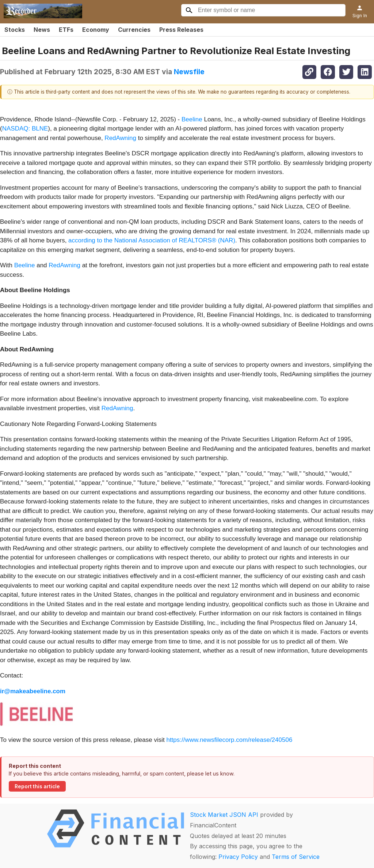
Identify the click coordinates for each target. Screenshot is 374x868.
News (42, 30)
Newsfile (189, 72)
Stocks (15, 30)
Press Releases (181, 30)
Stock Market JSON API (224, 815)
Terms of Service (296, 857)
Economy (96, 30)
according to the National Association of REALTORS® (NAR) (152, 240)
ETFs (66, 30)
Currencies (134, 30)
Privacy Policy (238, 857)
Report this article (37, 786)
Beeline (192, 119)
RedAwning (120, 138)
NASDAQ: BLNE (25, 129)
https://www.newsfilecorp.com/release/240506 (229, 740)
